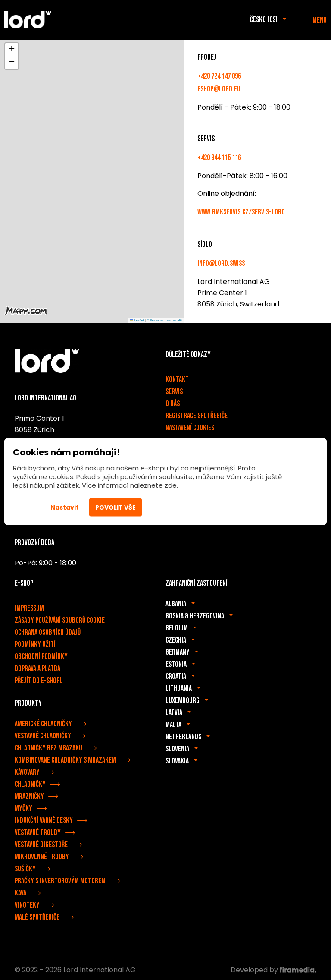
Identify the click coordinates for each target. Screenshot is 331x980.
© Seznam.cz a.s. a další (164, 320)
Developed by (273, 970)
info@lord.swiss (221, 263)
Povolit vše (116, 507)
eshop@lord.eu (219, 89)
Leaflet (137, 320)
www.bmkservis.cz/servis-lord (241, 212)
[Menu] (313, 20)
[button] (12, 50)
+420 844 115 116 (219, 158)
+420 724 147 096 (219, 76)
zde (171, 485)
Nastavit (65, 507)
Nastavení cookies (190, 428)
